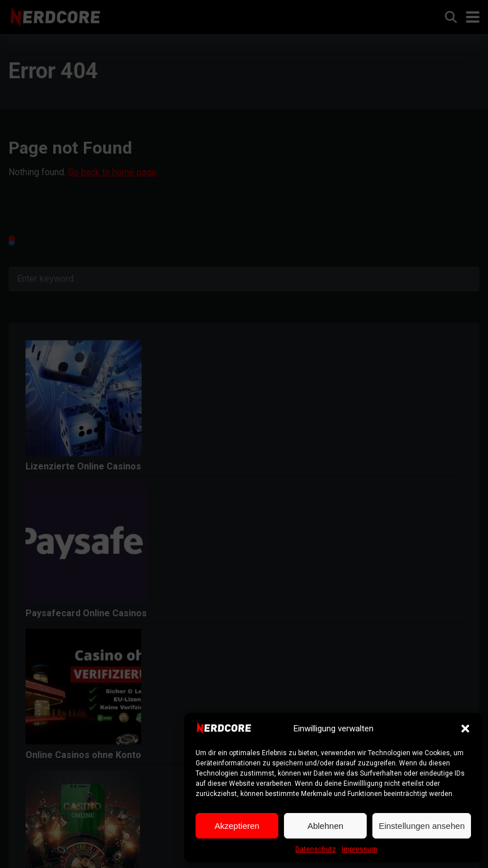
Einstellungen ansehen (422, 826)
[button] (465, 729)
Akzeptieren (237, 826)
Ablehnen (325, 826)
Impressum (360, 849)
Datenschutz (316, 849)
